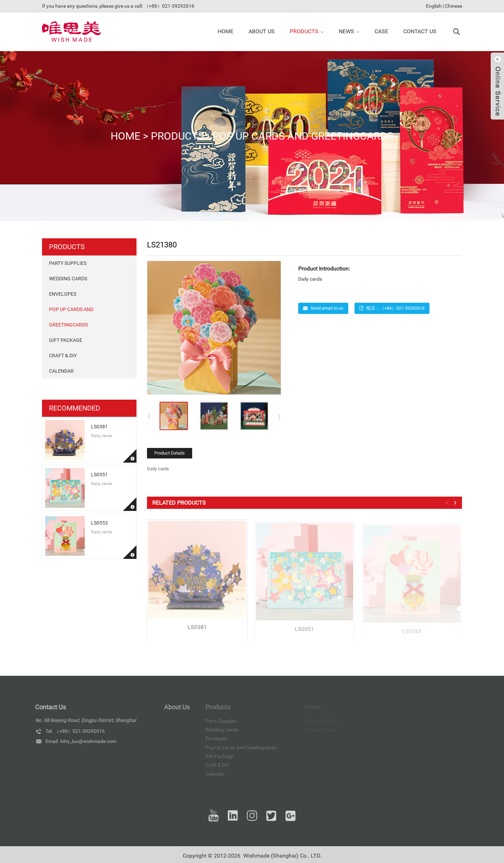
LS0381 (99, 427)
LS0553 (99, 523)
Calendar (61, 371)
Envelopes (63, 294)
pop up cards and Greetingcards (303, 136)
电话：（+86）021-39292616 (395, 308)
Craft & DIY (63, 356)
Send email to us (327, 308)
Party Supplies (68, 263)
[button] (280, 416)
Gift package (66, 340)
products (178, 136)
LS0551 (99, 475)
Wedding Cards (68, 279)
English (434, 6)
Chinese (453, 6)
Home (125, 136)
